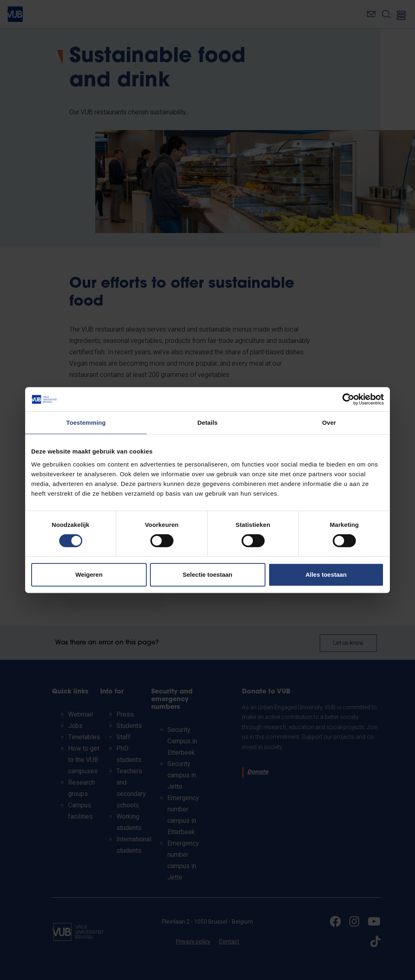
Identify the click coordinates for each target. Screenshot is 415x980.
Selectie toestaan (208, 575)
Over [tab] (329, 423)
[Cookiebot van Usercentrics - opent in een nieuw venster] (348, 399)
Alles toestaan (326, 575)
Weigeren (89, 575)
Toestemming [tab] (86, 423)
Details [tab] (207, 423)
